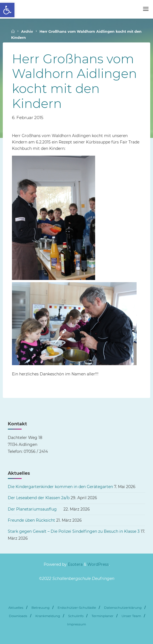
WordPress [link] (98, 564)
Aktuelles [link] (16, 608)
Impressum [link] (76, 624)
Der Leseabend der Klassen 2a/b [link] (39, 498)
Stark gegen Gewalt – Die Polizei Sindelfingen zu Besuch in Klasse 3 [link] (74, 531)
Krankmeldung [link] (48, 616)
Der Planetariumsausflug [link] (35, 509)
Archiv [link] (27, 31)
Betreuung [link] (40, 608)
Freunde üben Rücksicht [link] (31, 520)
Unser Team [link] (131, 616)
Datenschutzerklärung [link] (123, 608)
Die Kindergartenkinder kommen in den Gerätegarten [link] (60, 487)
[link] (7, 10)
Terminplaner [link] (103, 616)
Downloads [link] (18, 616)
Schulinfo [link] (76, 616)
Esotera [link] (75, 564)
